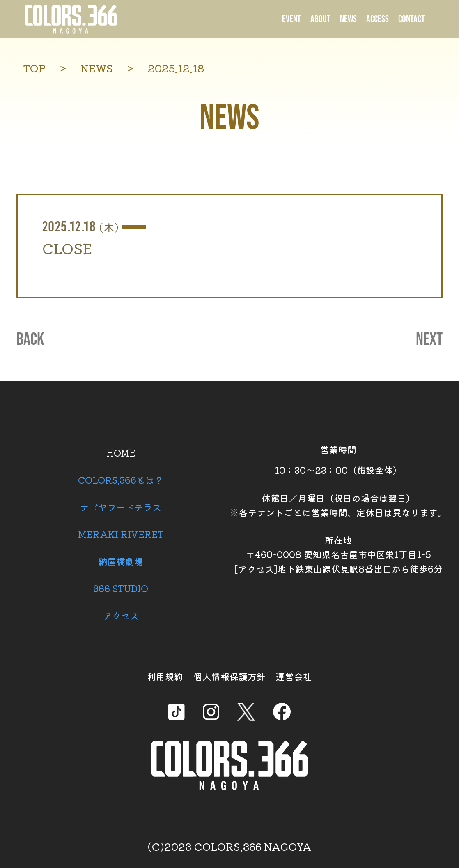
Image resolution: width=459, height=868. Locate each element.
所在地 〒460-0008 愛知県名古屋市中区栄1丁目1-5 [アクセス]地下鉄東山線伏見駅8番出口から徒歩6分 (338, 554)
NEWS (348, 19)
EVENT (291, 19)
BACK (30, 340)
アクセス (121, 615)
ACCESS (378, 19)
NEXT (429, 340)
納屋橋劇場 (121, 561)
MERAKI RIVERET (121, 534)
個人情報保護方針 (229, 676)
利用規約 (165, 676)
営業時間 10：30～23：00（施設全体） (338, 459)
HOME (121, 452)
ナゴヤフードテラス (121, 507)
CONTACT (412, 19)
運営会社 (294, 676)
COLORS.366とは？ (121, 480)
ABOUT (320, 19)
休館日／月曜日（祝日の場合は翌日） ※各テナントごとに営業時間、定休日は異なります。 (338, 505)
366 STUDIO (121, 588)
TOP (34, 68)
